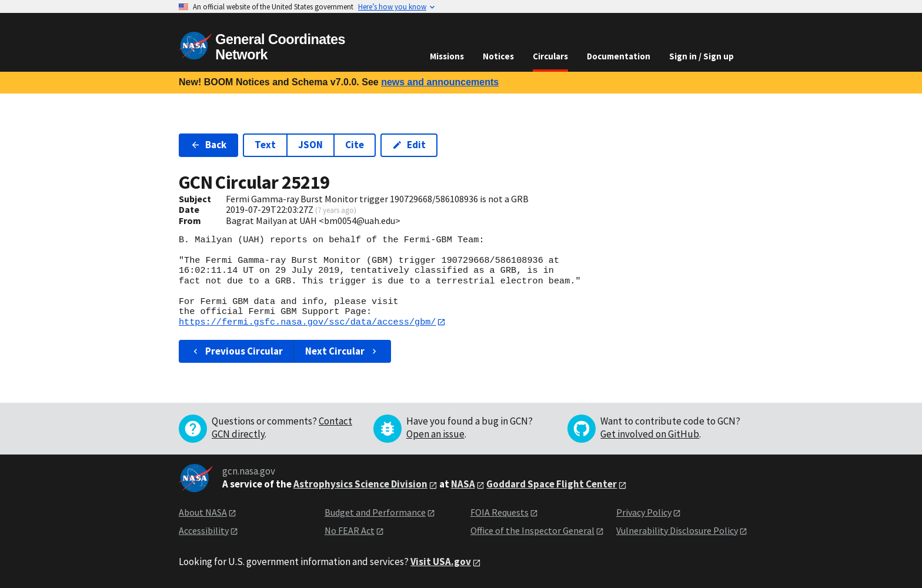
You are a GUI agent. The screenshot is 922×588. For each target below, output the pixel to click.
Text (265, 145)
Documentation (619, 56)
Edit (409, 145)
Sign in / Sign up (701, 56)
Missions (447, 56)
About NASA (203, 513)
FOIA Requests (500, 513)
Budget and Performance (375, 513)
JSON (310, 145)
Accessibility (204, 530)
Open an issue (435, 435)
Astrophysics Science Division (360, 485)
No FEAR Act (350, 530)
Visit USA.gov (441, 562)
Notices (498, 56)
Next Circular (342, 351)
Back (208, 145)
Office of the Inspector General (532, 530)
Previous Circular (237, 351)
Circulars (550, 56)
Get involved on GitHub (650, 435)
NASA (463, 485)
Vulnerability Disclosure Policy (677, 530)
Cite (355, 145)
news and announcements (440, 82)
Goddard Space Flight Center (552, 485)
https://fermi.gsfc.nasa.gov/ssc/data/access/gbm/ (307, 322)
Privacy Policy (644, 513)
